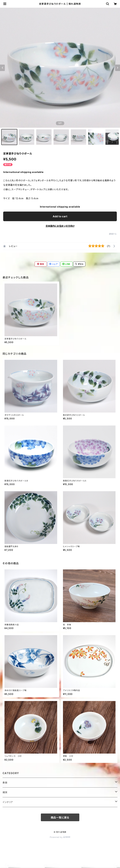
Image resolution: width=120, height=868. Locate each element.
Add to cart (60, 216)
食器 (5, 782)
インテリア (8, 802)
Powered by (60, 837)
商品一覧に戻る (60, 818)
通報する (113, 234)
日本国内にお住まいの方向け (60, 226)
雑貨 (5, 792)
